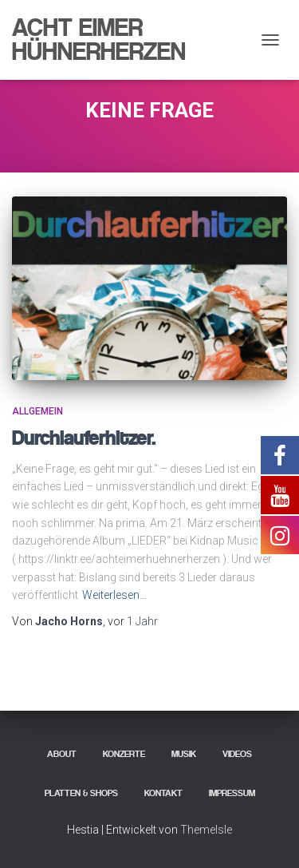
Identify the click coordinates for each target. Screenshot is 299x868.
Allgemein (37, 411)
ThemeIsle (206, 830)
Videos (237, 754)
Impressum (232, 793)
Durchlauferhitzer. (84, 438)
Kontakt (163, 793)
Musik (184, 754)
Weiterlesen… (114, 595)
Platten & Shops (81, 793)
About (62, 754)
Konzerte (124, 754)
